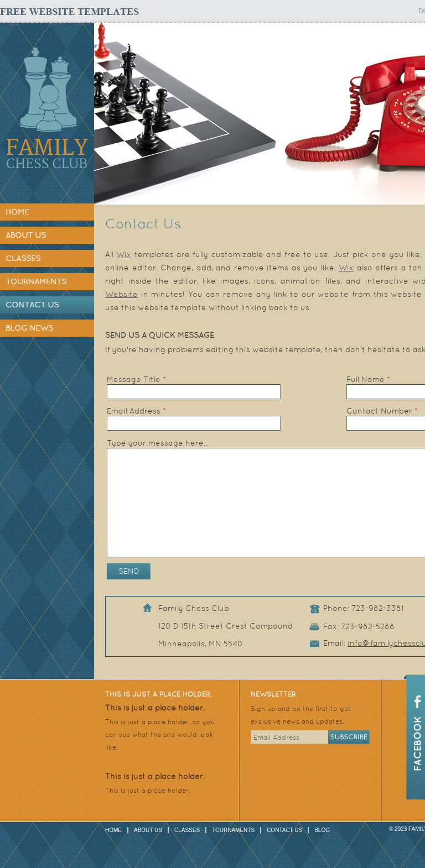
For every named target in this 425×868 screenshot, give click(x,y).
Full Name (368, 379)
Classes (23, 258)
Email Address (136, 411)
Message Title (136, 379)
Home (17, 212)
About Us (26, 235)
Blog (322, 830)
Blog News (29, 328)
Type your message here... (158, 443)
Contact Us (32, 305)
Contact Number (382, 411)
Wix (124, 254)
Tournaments (36, 281)
